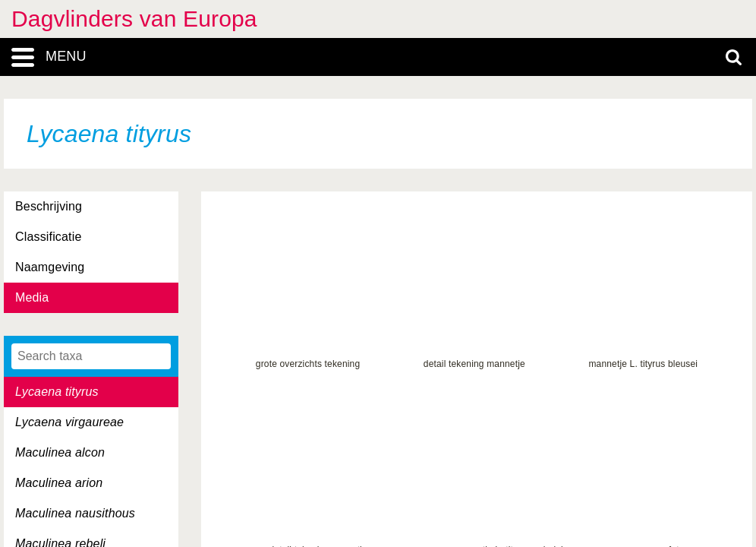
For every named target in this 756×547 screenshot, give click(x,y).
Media (32, 297)
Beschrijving (49, 206)
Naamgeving (50, 267)
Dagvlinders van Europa (134, 19)
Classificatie (48, 237)
